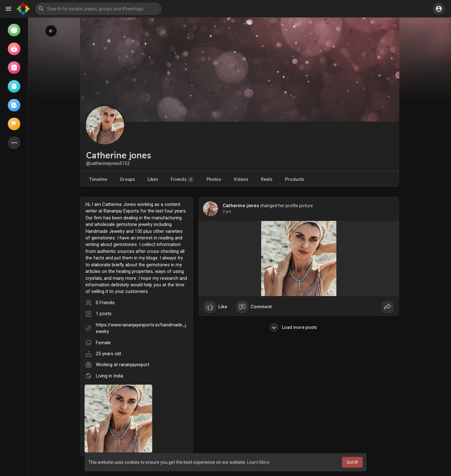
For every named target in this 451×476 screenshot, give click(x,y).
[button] (98, 9)
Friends (182, 179)
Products (295, 179)
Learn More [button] (258, 462)
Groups (127, 179)
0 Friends (105, 303)
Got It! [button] (352, 462)
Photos (214, 179)
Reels (267, 179)
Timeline (98, 179)
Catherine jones (241, 206)
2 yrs (227, 212)
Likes (153, 179)
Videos (241, 179)
